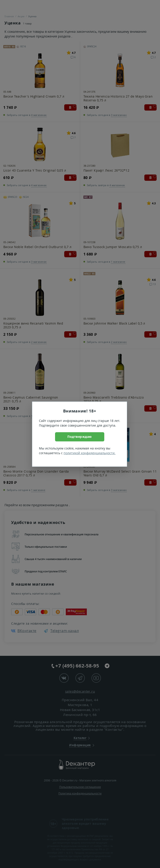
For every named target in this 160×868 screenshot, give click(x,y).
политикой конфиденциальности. (90, 453)
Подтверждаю (80, 437)
